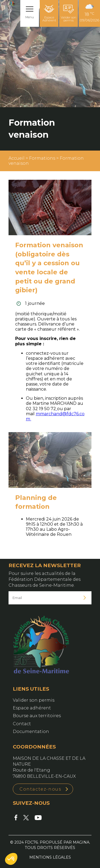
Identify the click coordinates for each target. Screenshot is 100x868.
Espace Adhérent (49, 14)
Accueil (17, 158)
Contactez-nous (40, 789)
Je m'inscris (85, 598)
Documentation (31, 732)
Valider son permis (69, 14)
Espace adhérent (32, 708)
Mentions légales (50, 857)
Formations (42, 158)
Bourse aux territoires (37, 716)
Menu (30, 17)
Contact (22, 724)
